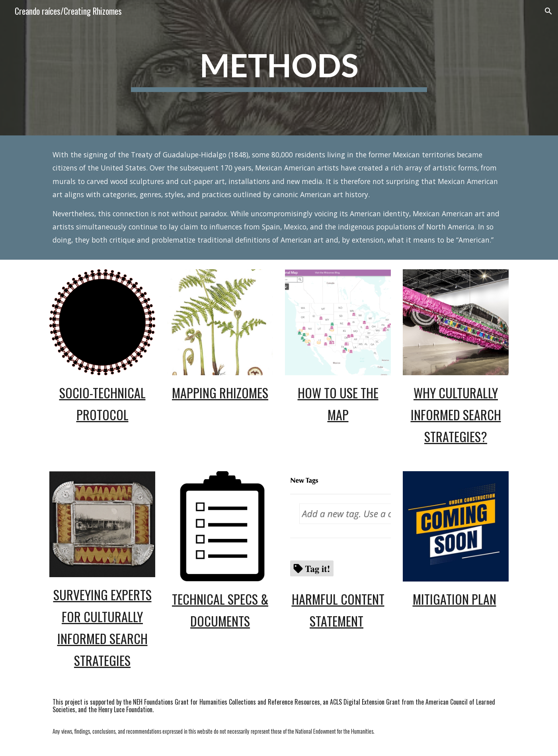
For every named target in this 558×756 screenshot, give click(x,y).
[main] (279, 68)
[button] (548, 11)
